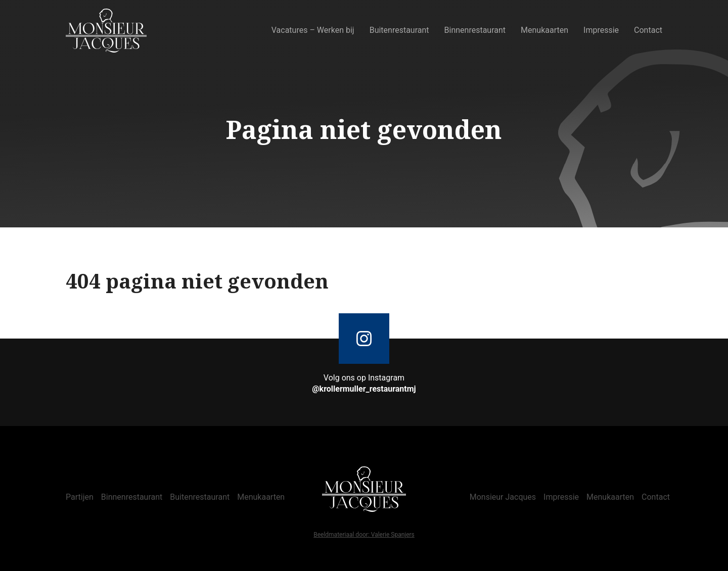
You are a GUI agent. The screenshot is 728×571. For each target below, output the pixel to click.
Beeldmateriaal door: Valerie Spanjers (364, 535)
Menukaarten (544, 30)
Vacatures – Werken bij (313, 30)
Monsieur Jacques (503, 497)
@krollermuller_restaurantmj (364, 389)
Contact (648, 30)
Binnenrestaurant (475, 30)
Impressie (601, 30)
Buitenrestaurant (399, 30)
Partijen (80, 497)
